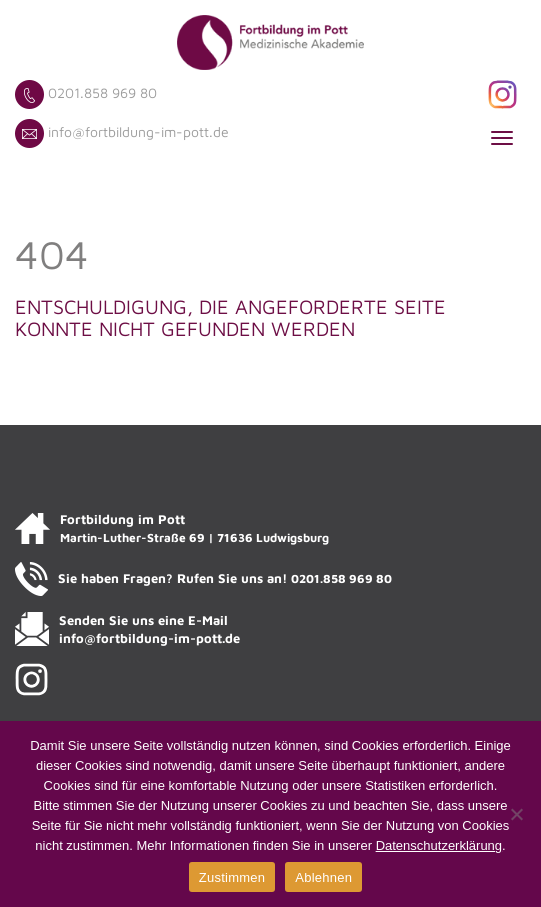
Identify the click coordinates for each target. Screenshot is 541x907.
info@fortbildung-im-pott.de (138, 131)
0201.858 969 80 (102, 92)
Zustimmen (232, 877)
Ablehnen (323, 877)
